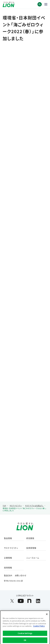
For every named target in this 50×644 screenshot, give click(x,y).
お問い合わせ (21, 575)
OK (25, 641)
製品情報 (8, 538)
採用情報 (8, 568)
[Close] (47, 615)
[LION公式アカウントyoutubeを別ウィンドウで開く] (21, 601)
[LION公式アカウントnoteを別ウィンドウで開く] (29, 601)
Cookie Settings (25, 634)
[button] (40, 4)
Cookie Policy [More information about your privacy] (39, 627)
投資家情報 (31, 548)
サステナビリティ (11, 548)
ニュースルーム (33, 558)
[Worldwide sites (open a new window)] (25, 581)
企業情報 (8, 558)
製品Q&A (8, 575)
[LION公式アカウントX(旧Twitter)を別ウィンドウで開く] (12, 601)
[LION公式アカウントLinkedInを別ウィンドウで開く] (38, 601)
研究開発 (30, 538)
